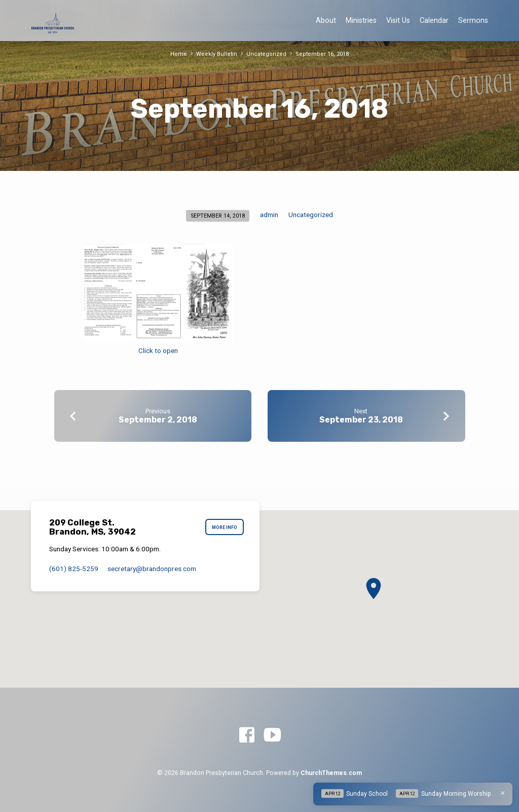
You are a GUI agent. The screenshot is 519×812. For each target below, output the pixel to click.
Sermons (473, 21)
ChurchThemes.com (331, 773)
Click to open (158, 351)
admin (269, 215)
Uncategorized (267, 54)
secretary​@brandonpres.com (152, 569)
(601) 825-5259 (74, 569)
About (326, 21)
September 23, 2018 (361, 420)
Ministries (361, 21)
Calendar (434, 21)
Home (182, 54)
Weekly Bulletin (219, 54)
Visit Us (398, 21)
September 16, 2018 (320, 54)
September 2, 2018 (158, 420)
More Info (224, 527)
